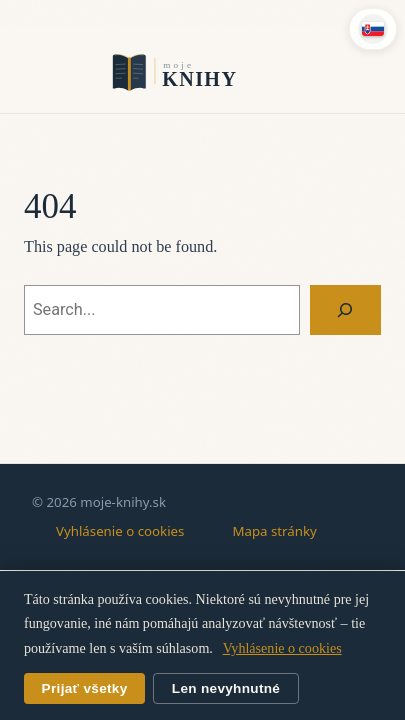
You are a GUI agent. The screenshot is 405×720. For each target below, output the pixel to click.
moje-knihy (202, 71)
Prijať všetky (85, 688)
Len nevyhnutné (226, 688)
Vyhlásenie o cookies (120, 531)
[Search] (345, 310)
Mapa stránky (274, 531)
